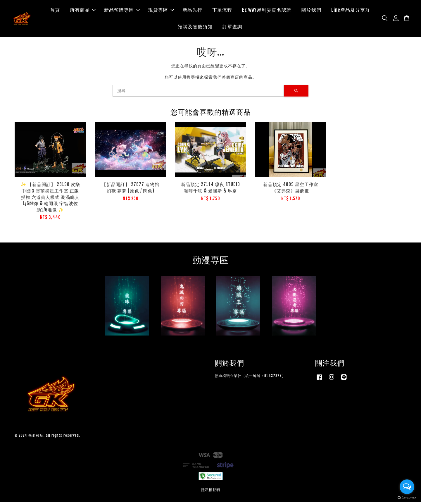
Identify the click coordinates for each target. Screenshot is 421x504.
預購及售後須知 (195, 28)
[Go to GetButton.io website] (407, 498)
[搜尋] (198, 93)
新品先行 (192, 11)
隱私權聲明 (211, 492)
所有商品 (83, 11)
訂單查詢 (232, 28)
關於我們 (311, 11)
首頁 (55, 11)
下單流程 (222, 11)
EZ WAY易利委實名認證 (267, 11)
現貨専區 (161, 11)
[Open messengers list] (407, 487)
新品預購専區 (122, 11)
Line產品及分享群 (351, 11)
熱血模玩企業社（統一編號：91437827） (250, 378)
